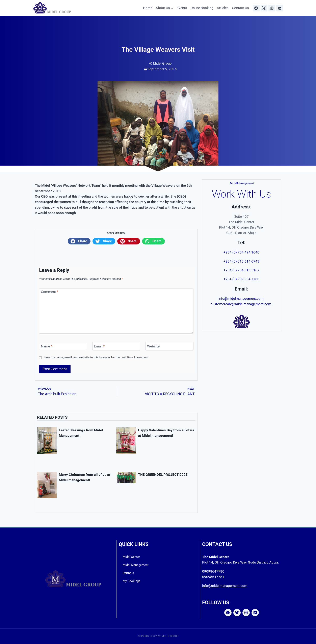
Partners (128, 573)
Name (47, 346)
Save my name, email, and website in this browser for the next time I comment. (96, 357)
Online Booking (202, 8)
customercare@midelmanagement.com (241, 304)
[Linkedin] (280, 8)
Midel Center (131, 557)
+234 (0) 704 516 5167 (241, 270)
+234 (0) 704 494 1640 (241, 252)
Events (182, 8)
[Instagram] (272, 8)
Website (153, 346)
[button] (79, 241)
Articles (223, 8)
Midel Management (136, 565)
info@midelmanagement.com (241, 299)
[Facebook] (256, 8)
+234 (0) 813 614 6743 (241, 261)
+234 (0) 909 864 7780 (241, 279)
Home (148, 8)
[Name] (63, 346)
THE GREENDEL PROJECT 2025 (164, 474)
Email (99, 346)
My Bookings (131, 581)
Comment (50, 292)
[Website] (169, 346)
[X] (264, 8)
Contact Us (240, 8)
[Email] (116, 346)
